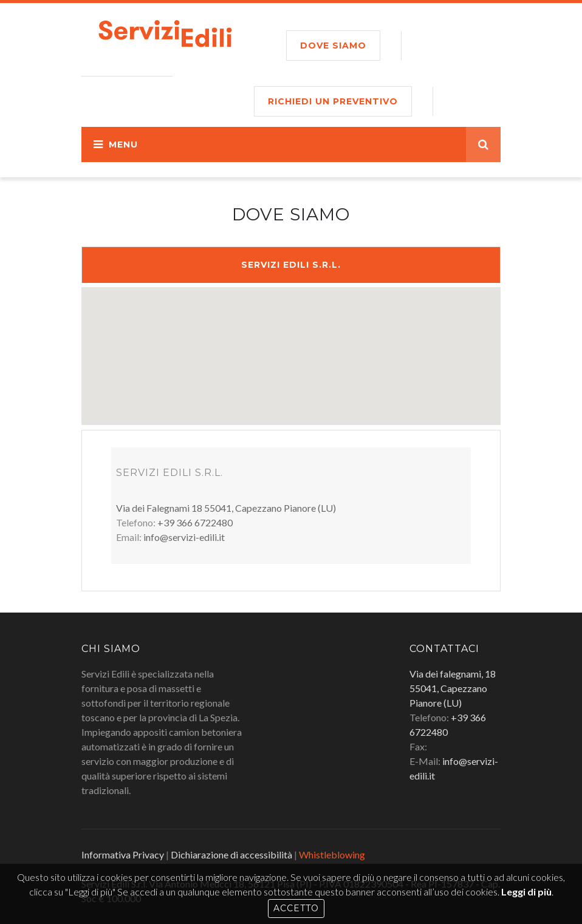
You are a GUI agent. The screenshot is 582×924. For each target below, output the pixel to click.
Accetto (296, 908)
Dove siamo (333, 46)
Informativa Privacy (123, 854)
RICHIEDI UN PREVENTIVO (333, 101)
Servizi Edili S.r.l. (291, 265)
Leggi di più (526, 892)
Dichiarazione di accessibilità (231, 854)
